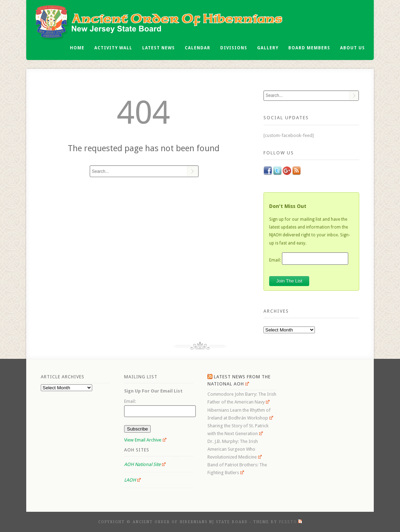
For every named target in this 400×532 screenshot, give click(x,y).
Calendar (198, 48)
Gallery (268, 48)
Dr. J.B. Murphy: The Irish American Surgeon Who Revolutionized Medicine (235, 449)
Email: (275, 260)
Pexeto (290, 522)
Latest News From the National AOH (239, 380)
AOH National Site (145, 464)
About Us (352, 48)
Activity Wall (113, 48)
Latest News (159, 48)
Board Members (309, 48)
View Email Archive (145, 440)
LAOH (132, 480)
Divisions (234, 48)
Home (77, 48)
